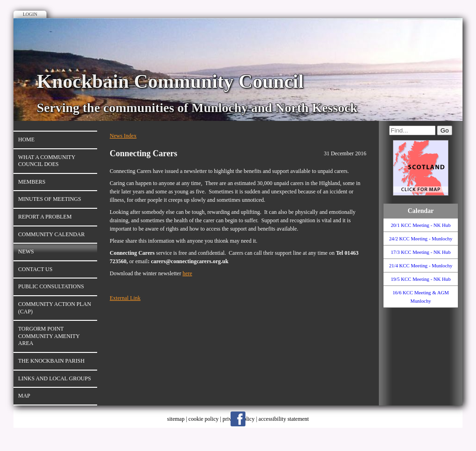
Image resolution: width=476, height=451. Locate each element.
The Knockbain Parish (51, 361)
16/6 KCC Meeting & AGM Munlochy (420, 297)
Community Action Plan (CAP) (55, 308)
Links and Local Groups (55, 378)
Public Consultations (51, 286)
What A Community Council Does (47, 161)
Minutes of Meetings (50, 199)
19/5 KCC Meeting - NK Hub (421, 279)
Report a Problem (45, 217)
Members (32, 182)
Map (24, 396)
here (188, 273)
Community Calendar (51, 234)
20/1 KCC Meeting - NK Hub (421, 225)
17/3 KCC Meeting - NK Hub (421, 252)
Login (30, 14)
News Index (123, 136)
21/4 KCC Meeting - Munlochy (421, 265)
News (26, 252)
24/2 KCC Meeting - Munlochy (421, 239)
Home (26, 139)
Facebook (238, 419)
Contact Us (35, 269)
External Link (125, 298)
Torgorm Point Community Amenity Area (49, 336)
